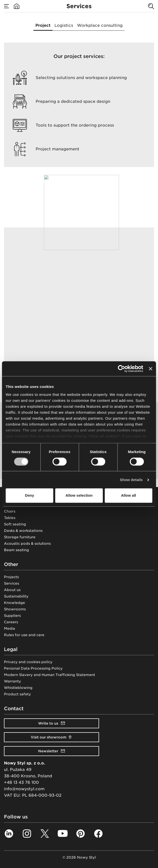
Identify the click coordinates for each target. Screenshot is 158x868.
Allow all (128, 496)
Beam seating (16, 550)
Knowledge (14, 603)
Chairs (10, 511)
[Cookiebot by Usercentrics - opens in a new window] (121, 369)
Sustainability (16, 596)
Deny (30, 496)
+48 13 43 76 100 (21, 782)
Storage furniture (20, 537)
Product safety (17, 694)
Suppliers (12, 616)
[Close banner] (151, 369)
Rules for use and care (24, 635)
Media (10, 628)
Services (12, 583)
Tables (10, 518)
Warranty (13, 681)
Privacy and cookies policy (28, 662)
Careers (11, 622)
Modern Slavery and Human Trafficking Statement (50, 675)
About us (12, 590)
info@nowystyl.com (24, 789)
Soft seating (15, 524)
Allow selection (79, 496)
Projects (11, 577)
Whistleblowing (18, 688)
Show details (131, 480)
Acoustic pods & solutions (27, 543)
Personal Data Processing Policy (33, 668)
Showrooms (15, 609)
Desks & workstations (23, 531)
